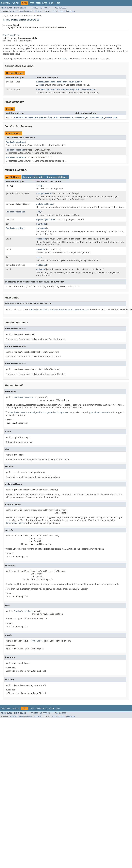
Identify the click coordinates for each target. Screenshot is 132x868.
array (39, 186)
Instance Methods (33, 177)
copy (39, 212)
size (39, 257)
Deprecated (41, 3)
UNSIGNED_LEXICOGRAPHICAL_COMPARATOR (96, 117)
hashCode (41, 224)
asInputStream (44, 193)
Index (52, 3)
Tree (32, 3)
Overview (5, 3)
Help (58, 3)
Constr (29, 11)
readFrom (41, 239)
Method (38, 11)
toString (41, 265)
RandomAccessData (16, 142)
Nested (14, 11)
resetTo (41, 249)
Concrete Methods (57, 177)
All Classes (61, 8)
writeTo (41, 269)
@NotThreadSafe (11, 35)
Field (21, 11)
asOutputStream (45, 204)
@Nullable (50, 220)
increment (42, 228)
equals (40, 220)
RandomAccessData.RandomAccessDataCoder (59, 82)
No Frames (45, 8)
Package (16, 3)
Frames (35, 8)
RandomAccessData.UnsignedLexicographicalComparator (66, 90)
